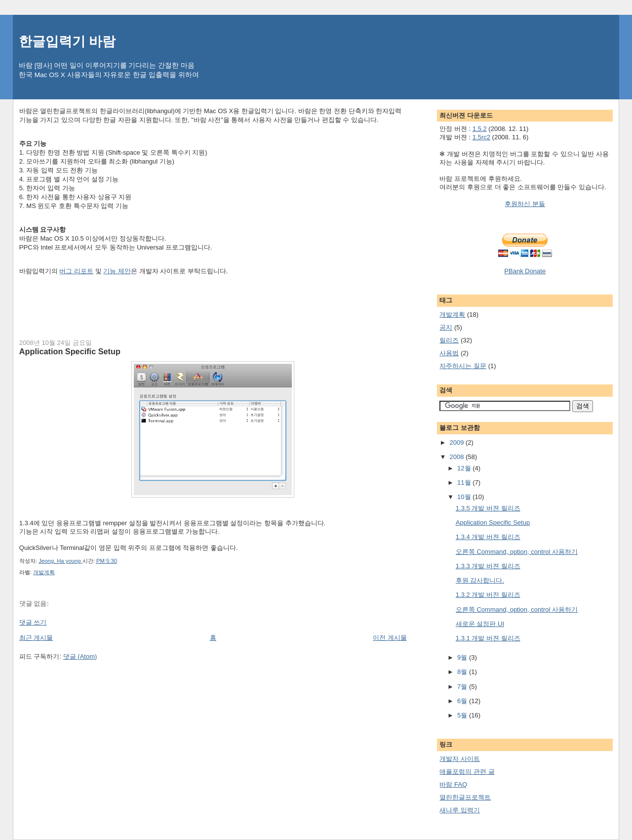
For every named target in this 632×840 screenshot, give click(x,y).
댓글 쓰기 (33, 622)
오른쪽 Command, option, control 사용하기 (517, 552)
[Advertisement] (199, 305)
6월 (463, 701)
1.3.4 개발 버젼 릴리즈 (488, 537)
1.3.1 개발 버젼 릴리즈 (488, 638)
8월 (463, 672)
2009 (457, 442)
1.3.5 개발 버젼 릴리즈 (488, 508)
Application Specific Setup (493, 523)
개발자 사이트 (460, 759)
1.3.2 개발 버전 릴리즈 (488, 595)
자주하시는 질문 (463, 366)
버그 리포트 (76, 271)
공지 (446, 327)
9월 (463, 657)
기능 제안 (117, 271)
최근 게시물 (36, 638)
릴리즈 (449, 340)
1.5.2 (480, 129)
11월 (465, 483)
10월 (465, 497)
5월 (463, 715)
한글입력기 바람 (67, 41)
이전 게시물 (390, 638)
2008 (457, 457)
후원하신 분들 (525, 204)
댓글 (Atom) (80, 656)
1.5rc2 (481, 137)
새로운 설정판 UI (480, 624)
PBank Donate (525, 271)
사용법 (449, 353)
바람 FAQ (453, 784)
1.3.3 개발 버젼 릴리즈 (488, 566)
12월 (465, 468)
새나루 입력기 (460, 810)
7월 (463, 687)
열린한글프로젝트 (465, 797)
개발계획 (44, 572)
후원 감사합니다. (480, 580)
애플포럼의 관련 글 (467, 772)
